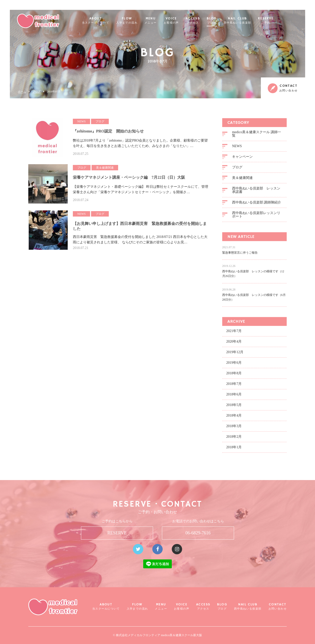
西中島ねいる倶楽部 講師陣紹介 (257, 205)
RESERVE (277, 21)
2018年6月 (234, 397)
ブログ (37, 92)
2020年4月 (234, 344)
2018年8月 (234, 376)
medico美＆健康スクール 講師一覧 (257, 136)
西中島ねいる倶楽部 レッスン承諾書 (256, 193)
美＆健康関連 (242, 180)
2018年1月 (234, 450)
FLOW (139, 21)
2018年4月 (234, 418)
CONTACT (278, 606)
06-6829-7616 (198, 533)
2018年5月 (234, 407)
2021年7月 (234, 333)
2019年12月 (235, 355)
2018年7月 (234, 386)
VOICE (183, 21)
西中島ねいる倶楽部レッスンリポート (256, 217)
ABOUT (108, 21)
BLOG (224, 21)
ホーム (22, 92)
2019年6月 (234, 365)
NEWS (237, 149)
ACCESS (205, 21)
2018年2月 (234, 439)
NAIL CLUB (249, 21)
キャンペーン (242, 159)
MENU (162, 21)
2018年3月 (234, 429)
